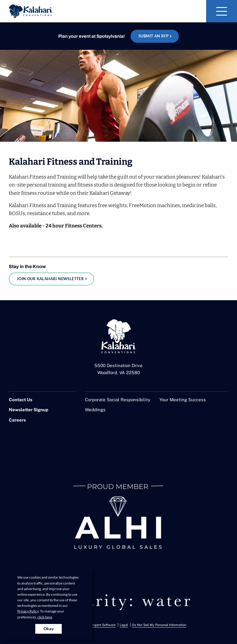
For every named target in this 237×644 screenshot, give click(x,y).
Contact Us (21, 400)
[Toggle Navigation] (222, 11)
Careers (17, 420)
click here (45, 617)
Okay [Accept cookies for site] (49, 629)
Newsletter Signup (29, 410)
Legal (124, 625)
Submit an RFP (153, 36)
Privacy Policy (28, 611)
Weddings (95, 410)
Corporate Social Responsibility (118, 400)
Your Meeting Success (183, 400)
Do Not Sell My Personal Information (159, 625)
